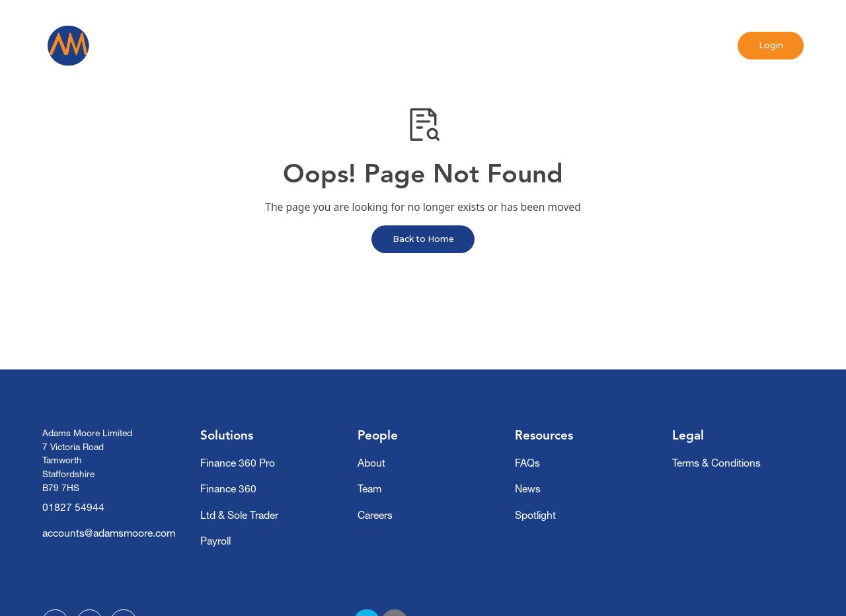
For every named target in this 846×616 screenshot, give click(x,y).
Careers (375, 515)
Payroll (215, 541)
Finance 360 (228, 489)
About (371, 463)
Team (369, 489)
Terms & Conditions (716, 463)
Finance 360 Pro (238, 463)
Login (771, 45)
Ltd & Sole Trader (239, 515)
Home (212, 45)
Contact (576, 45)
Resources (544, 435)
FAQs (527, 463)
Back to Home (423, 239)
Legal (688, 435)
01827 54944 (73, 507)
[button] (280, 45)
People (378, 435)
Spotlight (506, 45)
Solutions (227, 435)
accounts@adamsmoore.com (109, 533)
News (442, 45)
